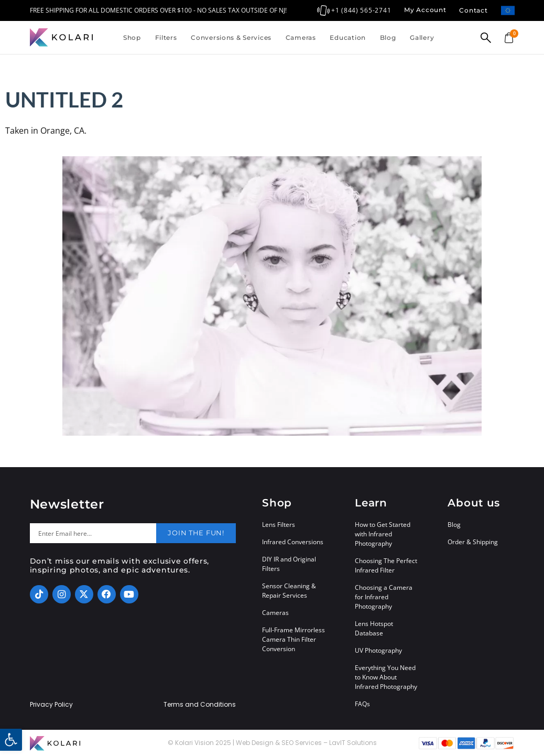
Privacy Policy (51, 705)
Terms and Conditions (200, 705)
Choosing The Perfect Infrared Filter (386, 565)
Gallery (422, 37)
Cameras (301, 37)
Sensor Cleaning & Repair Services (289, 591)
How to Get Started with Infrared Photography (383, 534)
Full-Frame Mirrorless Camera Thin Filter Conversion (293, 639)
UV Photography (378, 650)
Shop (132, 37)
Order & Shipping (473, 542)
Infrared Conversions (293, 542)
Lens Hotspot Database (374, 628)
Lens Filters (279, 525)
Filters (166, 37)
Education (347, 37)
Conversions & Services (231, 37)
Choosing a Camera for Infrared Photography (384, 597)
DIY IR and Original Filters (289, 564)
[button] (11, 740)
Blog (388, 37)
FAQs (362, 704)
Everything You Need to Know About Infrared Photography (386, 677)
